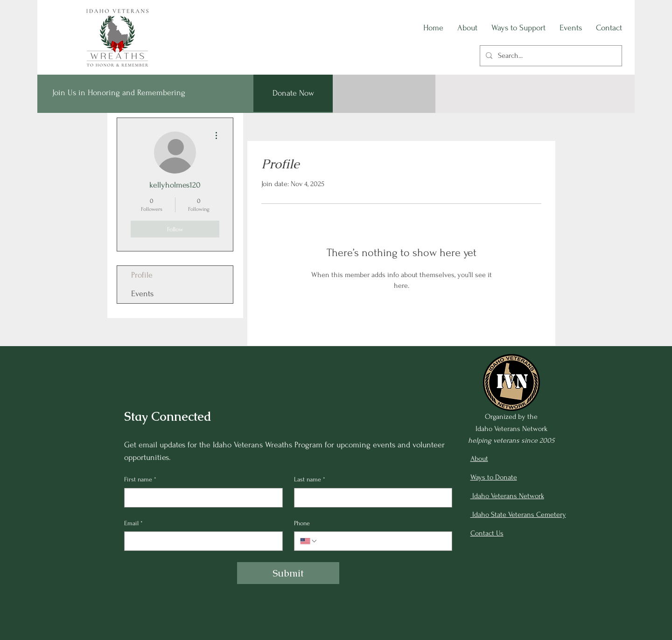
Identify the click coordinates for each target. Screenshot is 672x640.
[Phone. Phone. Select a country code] (309, 541)
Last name (310, 480)
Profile (142, 275)
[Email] (201, 541)
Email (133, 523)
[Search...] (550, 56)
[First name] (201, 498)
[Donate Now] (293, 93)
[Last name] (371, 498)
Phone (302, 523)
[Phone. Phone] (382, 541)
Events (142, 294)
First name (140, 480)
